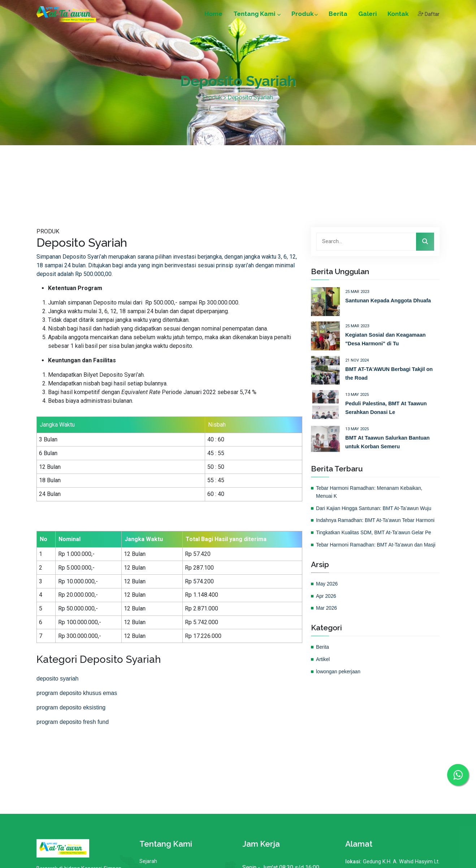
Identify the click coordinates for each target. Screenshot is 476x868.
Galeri (367, 15)
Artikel (323, 675)
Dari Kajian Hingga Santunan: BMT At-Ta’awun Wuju (377, 508)
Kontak (397, 15)
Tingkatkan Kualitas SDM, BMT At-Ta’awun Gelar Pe (377, 540)
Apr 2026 (327, 612)
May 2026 (328, 599)
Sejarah (148, 861)
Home (213, 15)
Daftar (428, 15)
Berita (337, 15)
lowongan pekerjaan (339, 687)
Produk (304, 15)
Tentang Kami (256, 15)
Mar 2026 (327, 624)
